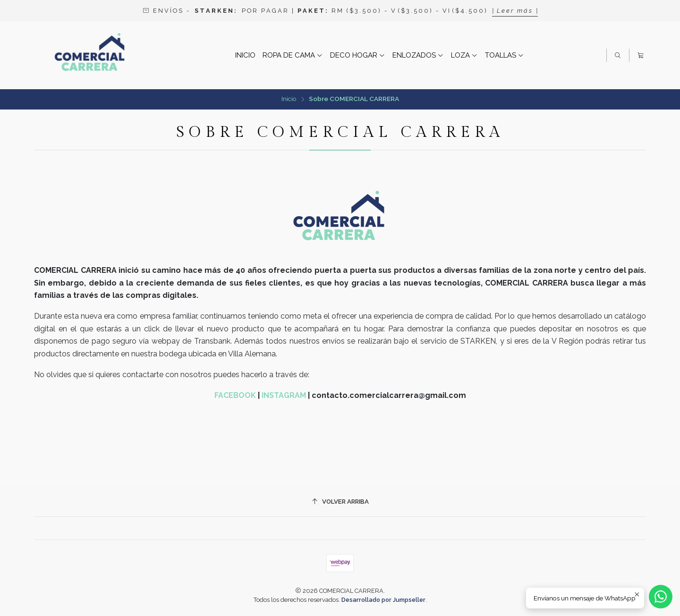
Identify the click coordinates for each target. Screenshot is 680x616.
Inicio (289, 99)
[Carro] (641, 55)
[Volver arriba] (340, 502)
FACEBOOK (235, 395)
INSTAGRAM (284, 395)
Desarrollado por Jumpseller (383, 600)
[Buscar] (618, 55)
